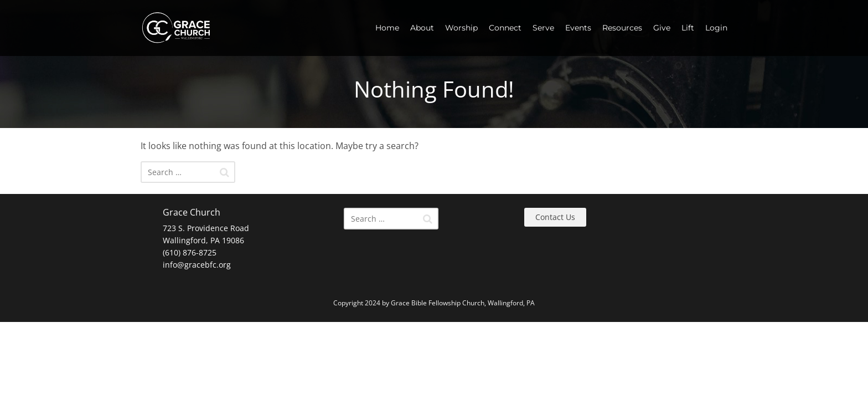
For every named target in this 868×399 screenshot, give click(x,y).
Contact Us (555, 217)
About (422, 28)
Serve (543, 28)
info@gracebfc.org (197, 265)
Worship (461, 28)
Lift (688, 28)
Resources (622, 28)
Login (716, 28)
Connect (505, 28)
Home (387, 28)
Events (578, 28)
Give (662, 28)
